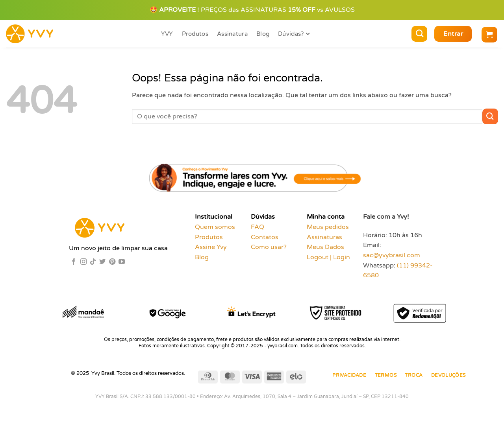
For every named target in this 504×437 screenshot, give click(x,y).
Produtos (195, 34)
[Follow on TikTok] (93, 262)
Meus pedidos (328, 227)
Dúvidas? (294, 34)
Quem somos (215, 227)
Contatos (265, 237)
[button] (453, 34)
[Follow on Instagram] (83, 262)
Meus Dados (325, 247)
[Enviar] (490, 116)
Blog (263, 34)
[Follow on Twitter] (102, 262)
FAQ (258, 227)
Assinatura (232, 34)
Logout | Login (328, 257)
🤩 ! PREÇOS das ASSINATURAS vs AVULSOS (252, 10)
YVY (167, 34)
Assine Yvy (211, 247)
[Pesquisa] (419, 34)
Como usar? (269, 247)
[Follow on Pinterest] (112, 262)
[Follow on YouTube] (122, 262)
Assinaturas (324, 237)
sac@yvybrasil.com (392, 255)
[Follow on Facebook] (74, 262)
